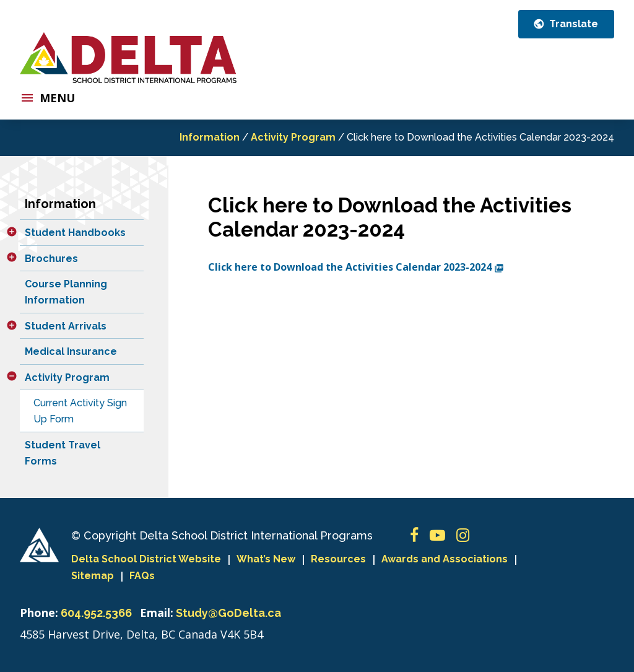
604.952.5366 (96, 613)
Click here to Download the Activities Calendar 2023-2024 (356, 267)
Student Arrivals (66, 326)
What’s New (266, 559)
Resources (338, 559)
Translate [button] (572, 24)
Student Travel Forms (63, 453)
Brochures (51, 259)
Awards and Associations (445, 559)
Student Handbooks (75, 233)
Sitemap (93, 576)
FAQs (142, 576)
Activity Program (293, 137)
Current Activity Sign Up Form (80, 411)
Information (210, 137)
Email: (157, 613)
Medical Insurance (71, 351)
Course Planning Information (66, 292)
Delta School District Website (146, 559)
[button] (12, 232)
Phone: (39, 613)
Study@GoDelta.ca (228, 613)
